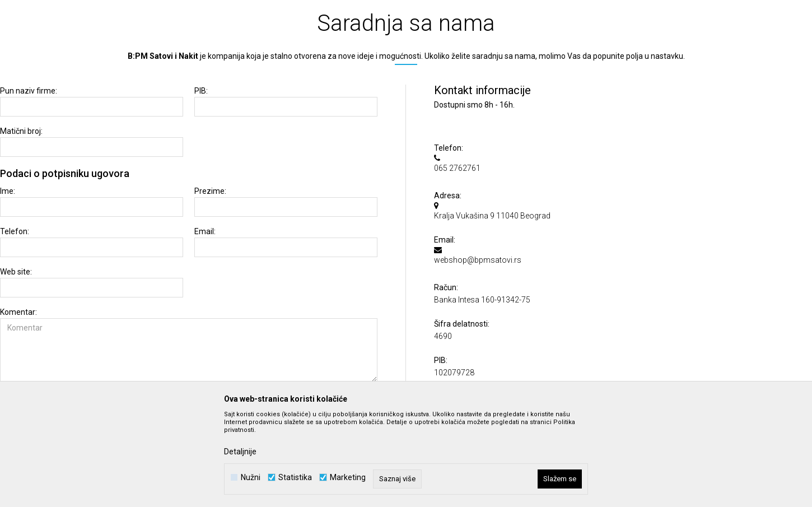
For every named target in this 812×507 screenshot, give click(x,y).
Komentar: (18, 312)
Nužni (251, 478)
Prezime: (210, 191)
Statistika (295, 478)
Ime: (8, 191)
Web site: (16, 272)
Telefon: (15, 232)
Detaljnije (240, 452)
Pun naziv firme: (29, 91)
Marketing (348, 478)
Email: (205, 232)
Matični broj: (21, 131)
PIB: (201, 91)
